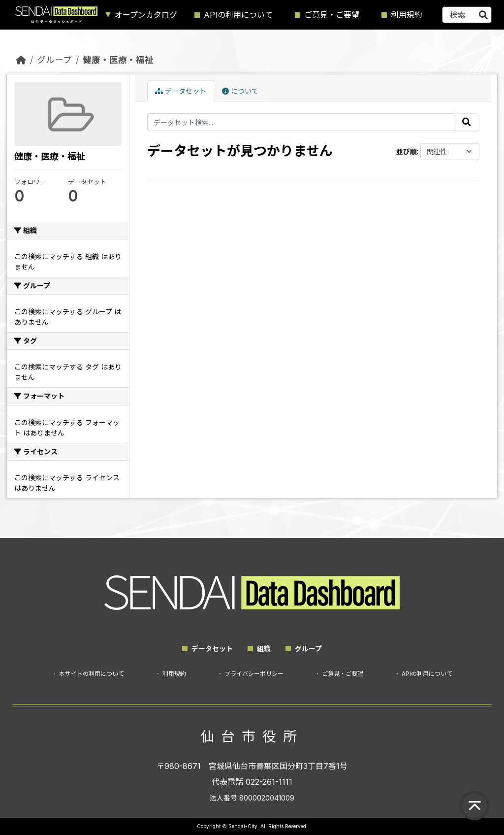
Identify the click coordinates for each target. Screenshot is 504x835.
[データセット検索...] (467, 15)
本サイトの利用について (92, 674)
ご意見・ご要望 (332, 15)
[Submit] (483, 15)
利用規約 (407, 15)
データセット (181, 91)
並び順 (407, 151)
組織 (264, 649)
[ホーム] (21, 60)
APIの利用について (238, 15)
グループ (54, 60)
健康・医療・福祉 (118, 60)
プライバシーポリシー (254, 674)
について (240, 91)
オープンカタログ (146, 15)
